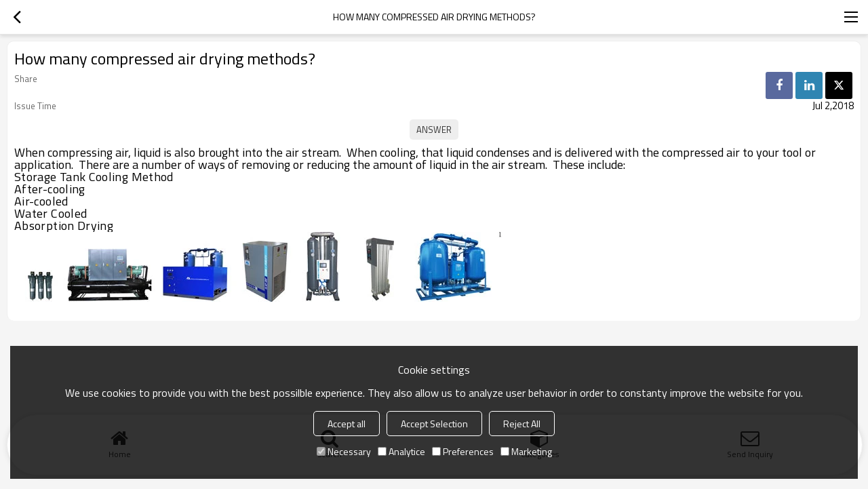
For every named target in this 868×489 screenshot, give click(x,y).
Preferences (463, 451)
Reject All (522, 424)
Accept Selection (434, 424)
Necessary (344, 451)
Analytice (401, 451)
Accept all (347, 424)
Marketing (526, 451)
